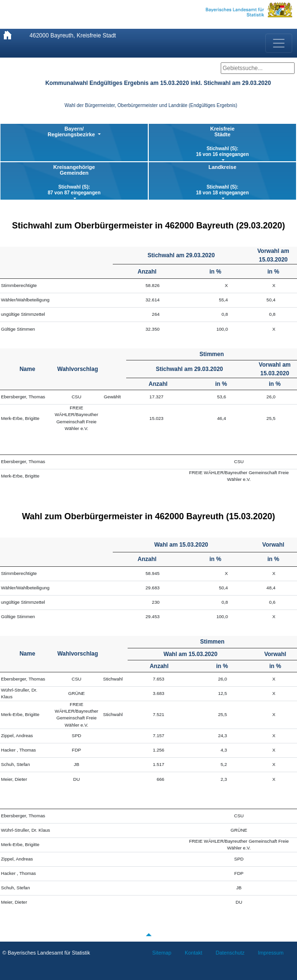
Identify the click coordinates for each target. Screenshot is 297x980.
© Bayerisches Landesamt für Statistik (46, 953)
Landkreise (222, 180)
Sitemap (162, 953)
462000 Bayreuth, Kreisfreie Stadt (73, 36)
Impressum (271, 953)
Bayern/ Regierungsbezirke (72, 131)
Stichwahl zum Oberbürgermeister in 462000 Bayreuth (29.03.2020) (148, 226)
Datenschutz (230, 953)
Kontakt (194, 953)
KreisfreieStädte (222, 142)
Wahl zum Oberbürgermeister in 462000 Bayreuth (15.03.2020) (149, 516)
